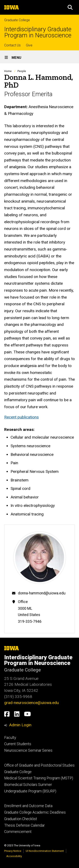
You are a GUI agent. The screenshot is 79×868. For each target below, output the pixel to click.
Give (29, 45)
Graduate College (17, 20)
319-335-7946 (30, 621)
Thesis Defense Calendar (24, 825)
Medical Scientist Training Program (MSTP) (39, 778)
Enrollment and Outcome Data (28, 806)
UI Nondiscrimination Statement (45, 851)
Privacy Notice (13, 851)
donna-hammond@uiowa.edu (42, 593)
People (22, 71)
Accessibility (14, 856)
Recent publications (21, 417)
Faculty (10, 738)
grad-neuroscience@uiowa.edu (31, 703)
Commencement (18, 832)
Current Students (18, 744)
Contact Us (12, 45)
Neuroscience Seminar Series (28, 750)
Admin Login (20, 725)
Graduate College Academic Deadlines (35, 812)
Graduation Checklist (21, 819)
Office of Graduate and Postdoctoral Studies (39, 765)
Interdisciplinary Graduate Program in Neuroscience (38, 32)
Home (8, 71)
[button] (70, 7)
